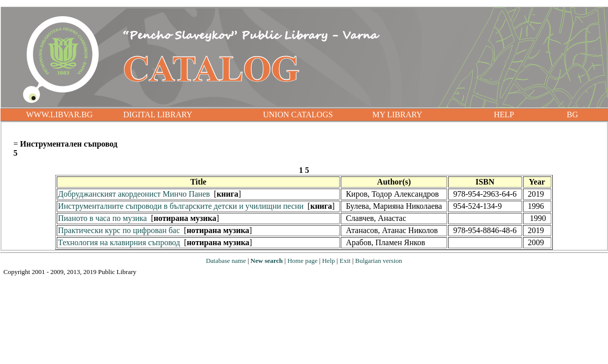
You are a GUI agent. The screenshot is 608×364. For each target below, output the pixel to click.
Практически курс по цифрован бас (119, 230)
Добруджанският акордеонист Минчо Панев (134, 194)
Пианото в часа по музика (102, 218)
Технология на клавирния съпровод (119, 242)
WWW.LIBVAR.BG (60, 115)
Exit (345, 261)
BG (573, 115)
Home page (303, 261)
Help (328, 261)
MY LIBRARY (398, 115)
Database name (226, 261)
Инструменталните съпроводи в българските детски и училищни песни (180, 206)
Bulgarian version (378, 261)
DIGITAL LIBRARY (158, 115)
